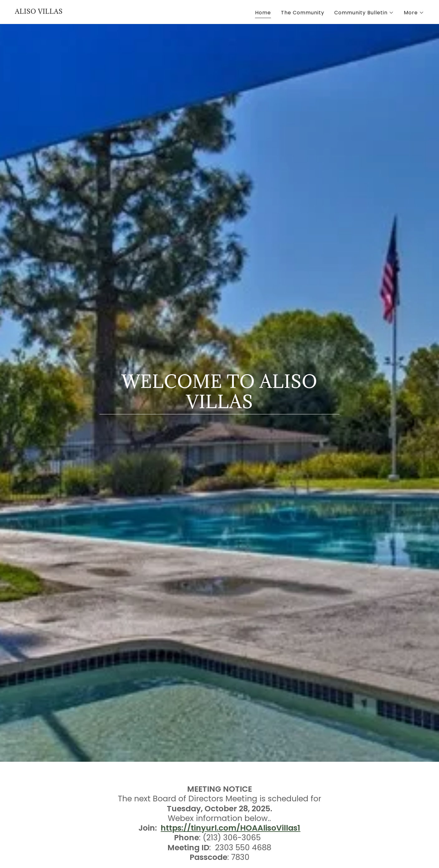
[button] (364, 13)
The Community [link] (303, 13)
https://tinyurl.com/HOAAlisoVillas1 (230, 828)
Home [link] (263, 13)
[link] (39, 12)
